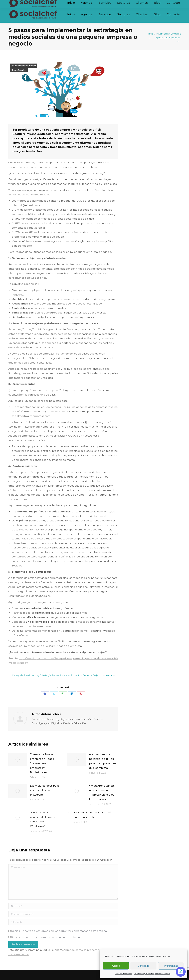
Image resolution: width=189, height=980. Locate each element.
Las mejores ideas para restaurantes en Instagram (44, 790)
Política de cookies (124, 974)
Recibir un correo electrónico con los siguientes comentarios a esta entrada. (59, 931)
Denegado (143, 966)
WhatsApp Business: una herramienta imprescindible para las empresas (102, 792)
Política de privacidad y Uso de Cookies (152, 974)
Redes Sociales (19, 70)
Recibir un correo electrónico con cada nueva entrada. (46, 937)
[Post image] (18, 760)
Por (81, 675)
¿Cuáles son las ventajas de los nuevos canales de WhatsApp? (44, 819)
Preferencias (171, 966)
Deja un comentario (104, 675)
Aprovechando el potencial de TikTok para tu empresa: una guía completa (103, 761)
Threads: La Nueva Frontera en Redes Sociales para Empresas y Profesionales (42, 763)
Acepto (116, 966)
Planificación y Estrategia (24, 66)
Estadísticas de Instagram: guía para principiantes (93, 815)
